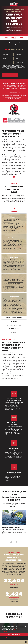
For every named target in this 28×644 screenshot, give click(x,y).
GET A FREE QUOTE (14, 634)
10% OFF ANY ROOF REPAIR (14, 92)
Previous (11, 542)
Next (17, 542)
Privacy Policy (13, 71)
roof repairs (16, 267)
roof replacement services (15, 282)
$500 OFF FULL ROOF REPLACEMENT (14, 83)
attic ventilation (13, 299)
